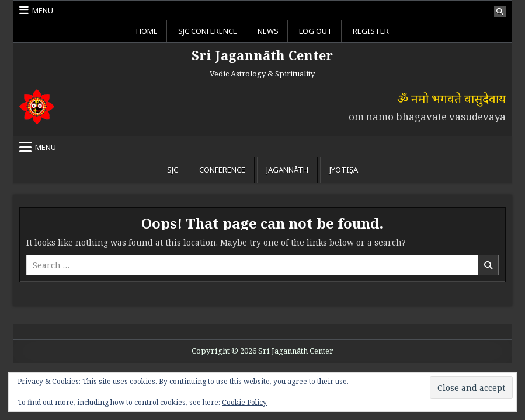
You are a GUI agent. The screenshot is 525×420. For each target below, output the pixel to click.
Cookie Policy (244, 402)
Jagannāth (287, 170)
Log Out (316, 31)
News (268, 31)
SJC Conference (208, 31)
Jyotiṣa (344, 170)
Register (371, 31)
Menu (43, 10)
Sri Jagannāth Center (262, 55)
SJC (173, 170)
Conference (222, 170)
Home (147, 31)
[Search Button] (500, 12)
